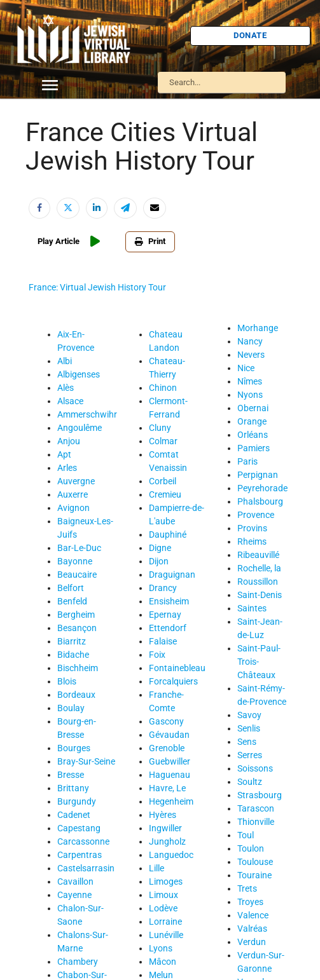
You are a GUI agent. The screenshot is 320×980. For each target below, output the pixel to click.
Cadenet (74, 815)
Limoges (166, 881)
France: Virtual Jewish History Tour (97, 287)
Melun (161, 975)
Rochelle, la (259, 568)
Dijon (159, 561)
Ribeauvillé (258, 555)
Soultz (250, 782)
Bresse (71, 775)
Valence (253, 915)
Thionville (256, 822)
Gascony (166, 721)
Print (150, 241)
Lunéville (166, 935)
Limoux (163, 895)
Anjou (69, 441)
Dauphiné (168, 534)
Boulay (71, 708)
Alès (66, 388)
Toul (246, 835)
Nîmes (250, 381)
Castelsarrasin (86, 868)
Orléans (253, 435)
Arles (67, 468)
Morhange (258, 328)
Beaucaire (77, 575)
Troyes (250, 902)
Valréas (252, 929)
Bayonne (75, 561)
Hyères (163, 815)
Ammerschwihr (87, 414)
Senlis (249, 728)
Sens (247, 742)
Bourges (74, 748)
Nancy (250, 341)
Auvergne (76, 481)
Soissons (255, 768)
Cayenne (74, 895)
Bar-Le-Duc (79, 548)
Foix (157, 655)
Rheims (252, 541)
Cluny (160, 428)
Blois (67, 681)
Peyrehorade (262, 488)
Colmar (163, 441)
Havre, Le (167, 788)
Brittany (73, 788)
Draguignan (172, 575)
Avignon (73, 508)
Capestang (79, 828)
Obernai (253, 408)
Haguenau (170, 775)
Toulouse (255, 862)
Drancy (163, 588)
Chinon (163, 388)
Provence (256, 515)
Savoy (249, 715)
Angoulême (80, 428)
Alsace (70, 401)
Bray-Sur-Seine (86, 761)
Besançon (77, 628)
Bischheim (78, 668)
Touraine (254, 875)
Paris (247, 461)
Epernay (165, 615)
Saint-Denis (260, 595)
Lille (157, 868)
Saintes (252, 608)
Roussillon (258, 582)
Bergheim (76, 615)
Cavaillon (75, 881)
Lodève (163, 908)
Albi (65, 361)
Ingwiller (165, 828)
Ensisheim (169, 601)
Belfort (71, 588)
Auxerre (73, 494)
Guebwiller (170, 761)
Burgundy (77, 801)
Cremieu (165, 494)
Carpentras (80, 855)
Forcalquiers (173, 681)
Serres (250, 755)
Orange (252, 421)
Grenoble (167, 748)
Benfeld (72, 601)
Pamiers (254, 448)
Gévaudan (169, 735)
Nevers (251, 355)
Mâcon (163, 962)
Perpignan (258, 475)
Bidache (73, 655)
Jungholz (167, 841)
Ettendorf (168, 628)
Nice (246, 368)
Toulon (251, 848)
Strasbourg (260, 795)
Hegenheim (171, 801)
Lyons (161, 948)
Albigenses (79, 374)
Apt (64, 454)
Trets (247, 888)
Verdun (252, 942)
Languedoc (171, 855)
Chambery (78, 962)
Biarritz (72, 641)
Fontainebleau (177, 668)
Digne (160, 548)
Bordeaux (76, 695)
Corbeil (163, 481)
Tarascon (256, 808)
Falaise (163, 641)
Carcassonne (83, 841)
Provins (252, 528)
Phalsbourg (260, 501)
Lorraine (165, 922)
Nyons (250, 395)
